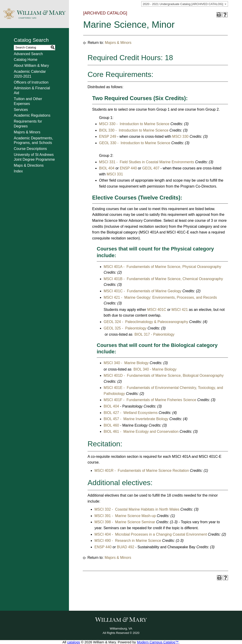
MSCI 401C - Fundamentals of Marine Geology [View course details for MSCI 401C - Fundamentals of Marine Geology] (142, 291)
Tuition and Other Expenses (28, 101)
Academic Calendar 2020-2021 (30, 74)
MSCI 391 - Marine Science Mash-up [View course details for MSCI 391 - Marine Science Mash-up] (125, 516)
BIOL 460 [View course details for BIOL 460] (111, 425)
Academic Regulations (32, 115)
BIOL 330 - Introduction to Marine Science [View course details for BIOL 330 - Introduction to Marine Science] (134, 130)
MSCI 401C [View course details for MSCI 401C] (157, 310)
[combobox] (185, 4)
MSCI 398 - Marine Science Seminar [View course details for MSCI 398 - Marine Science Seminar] (125, 522)
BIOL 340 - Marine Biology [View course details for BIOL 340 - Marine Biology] (154, 369)
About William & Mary (31, 66)
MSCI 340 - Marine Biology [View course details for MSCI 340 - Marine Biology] (126, 363)
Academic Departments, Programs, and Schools (33, 141)
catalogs (74, 642)
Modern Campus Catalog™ (158, 642)
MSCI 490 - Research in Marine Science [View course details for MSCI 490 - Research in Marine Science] (128, 541)
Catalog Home (26, 60)
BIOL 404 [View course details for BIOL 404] (107, 168)
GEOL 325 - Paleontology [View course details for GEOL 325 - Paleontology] (125, 328)
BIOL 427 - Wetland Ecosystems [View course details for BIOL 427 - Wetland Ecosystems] (131, 413)
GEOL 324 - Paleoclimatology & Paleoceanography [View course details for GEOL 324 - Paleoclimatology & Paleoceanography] (146, 322)
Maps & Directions (29, 165)
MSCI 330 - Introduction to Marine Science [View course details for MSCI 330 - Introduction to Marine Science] (134, 124)
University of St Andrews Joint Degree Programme (34, 157)
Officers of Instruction (31, 82)
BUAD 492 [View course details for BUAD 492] (126, 547)
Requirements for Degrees (28, 124)
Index (18, 171)
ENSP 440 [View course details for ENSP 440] (128, 168)
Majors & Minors (27, 132)
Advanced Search (28, 54)
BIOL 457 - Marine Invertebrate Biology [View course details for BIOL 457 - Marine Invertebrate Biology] (136, 419)
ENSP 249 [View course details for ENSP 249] (108, 136)
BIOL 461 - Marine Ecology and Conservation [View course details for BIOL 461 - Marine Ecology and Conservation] (141, 432)
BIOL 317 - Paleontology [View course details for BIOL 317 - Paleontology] (154, 334)
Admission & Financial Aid (32, 90)
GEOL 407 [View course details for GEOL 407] (151, 168)
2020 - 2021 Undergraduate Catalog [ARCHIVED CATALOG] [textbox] (183, 4)
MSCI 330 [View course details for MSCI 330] (180, 136)
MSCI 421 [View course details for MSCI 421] (180, 310)
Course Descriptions (30, 149)
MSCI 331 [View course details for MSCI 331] (115, 174)
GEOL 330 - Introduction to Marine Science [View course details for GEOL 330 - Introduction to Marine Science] (135, 143)
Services (21, 110)
